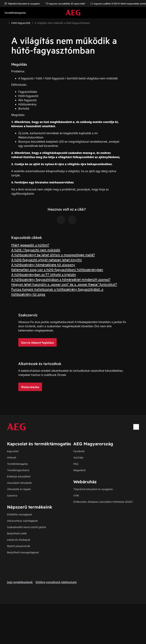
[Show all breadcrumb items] (6, 22)
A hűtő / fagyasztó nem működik (36, 250)
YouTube (78, 457)
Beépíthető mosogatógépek (23, 552)
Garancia (12, 495)
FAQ (76, 464)
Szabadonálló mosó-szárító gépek (27, 527)
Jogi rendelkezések (20, 582)
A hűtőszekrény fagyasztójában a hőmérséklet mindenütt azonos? (61, 279)
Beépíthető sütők (17, 533)
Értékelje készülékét (19, 476)
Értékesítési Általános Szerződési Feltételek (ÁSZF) (103, 502)
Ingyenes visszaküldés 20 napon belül (65, 4)
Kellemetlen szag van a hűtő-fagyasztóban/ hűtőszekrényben (57, 269)
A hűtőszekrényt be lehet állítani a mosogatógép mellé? (53, 255)
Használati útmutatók (19, 483)
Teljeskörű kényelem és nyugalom (22, 4)
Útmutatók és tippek (19, 489)
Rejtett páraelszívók (19, 546)
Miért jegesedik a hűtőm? (30, 245)
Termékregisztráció (18, 470)
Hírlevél (12, 457)
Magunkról (79, 470)
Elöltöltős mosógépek (20, 514)
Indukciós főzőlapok (19, 540)
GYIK (76, 495)
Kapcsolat (13, 451)
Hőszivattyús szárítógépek (22, 521)
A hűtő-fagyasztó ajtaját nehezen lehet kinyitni (47, 260)
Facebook (79, 451)
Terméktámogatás (18, 464)
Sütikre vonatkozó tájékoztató (56, 582)
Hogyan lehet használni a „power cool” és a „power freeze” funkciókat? (64, 284)
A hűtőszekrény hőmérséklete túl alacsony (43, 264)
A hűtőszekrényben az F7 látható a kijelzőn (44, 274)
